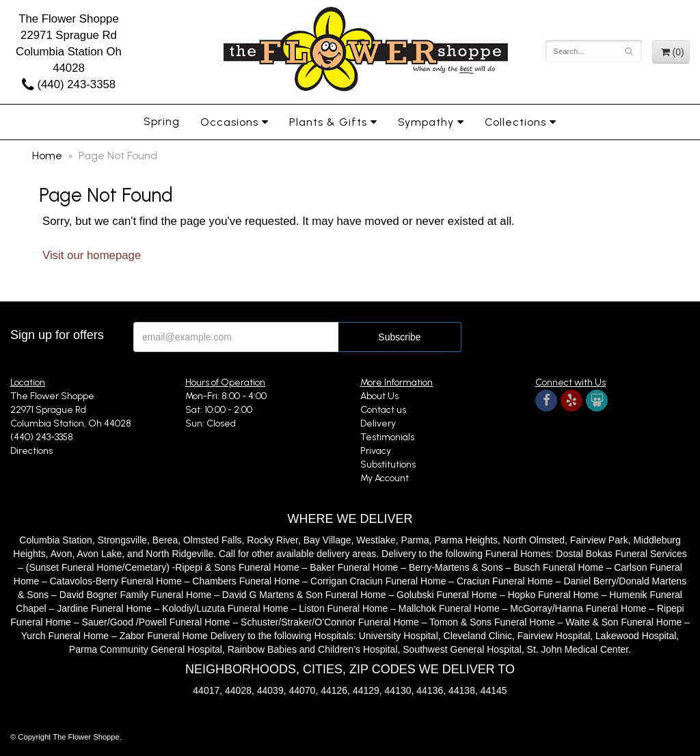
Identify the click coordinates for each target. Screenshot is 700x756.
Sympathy (426, 122)
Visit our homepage (92, 255)
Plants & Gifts (328, 122)
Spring (162, 121)
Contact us (383, 410)
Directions (31, 451)
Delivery (378, 423)
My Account (385, 478)
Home (47, 156)
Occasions (229, 122)
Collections (515, 122)
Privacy (376, 451)
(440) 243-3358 (69, 84)
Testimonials (387, 437)
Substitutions (388, 464)
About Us (379, 396)
